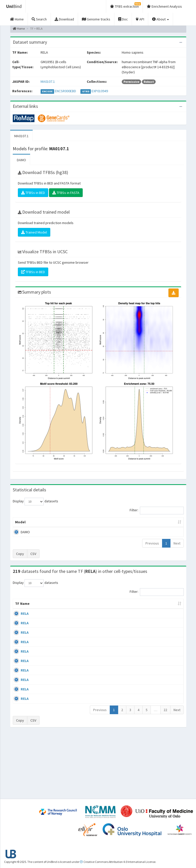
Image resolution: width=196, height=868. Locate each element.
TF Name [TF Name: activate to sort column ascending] (20, 611)
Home (19, 28)
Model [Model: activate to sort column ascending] (20, 527)
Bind (14, 6)
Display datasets (35, 502)
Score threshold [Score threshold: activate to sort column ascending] (134, 525)
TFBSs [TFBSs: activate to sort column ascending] (110, 527)
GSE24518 (165, 624)
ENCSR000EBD (65, 91)
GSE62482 (165, 741)
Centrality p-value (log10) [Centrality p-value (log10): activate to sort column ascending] (163, 525)
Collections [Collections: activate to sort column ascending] (114, 614)
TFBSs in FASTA (66, 193)
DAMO (21, 160)
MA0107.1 (48, 82)
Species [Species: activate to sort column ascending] (140, 614)
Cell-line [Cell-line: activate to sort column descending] (41, 614)
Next (177, 548)
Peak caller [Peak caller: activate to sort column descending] (40, 525)
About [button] (161, 19)
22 (165, 772)
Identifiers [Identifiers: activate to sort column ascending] (166, 614)
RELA (25, 624)
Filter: (157, 511)
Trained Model (34, 232)
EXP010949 (100, 91)
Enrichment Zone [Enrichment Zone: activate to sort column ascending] (85, 525)
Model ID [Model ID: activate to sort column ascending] (60, 525)
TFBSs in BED (33, 193)
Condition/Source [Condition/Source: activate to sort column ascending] (75, 614)
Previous (152, 548)
